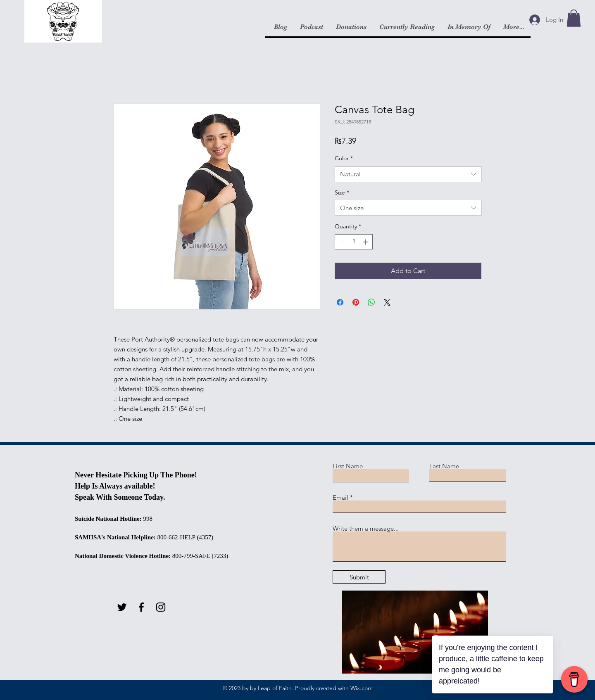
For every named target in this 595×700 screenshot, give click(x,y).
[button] (574, 18)
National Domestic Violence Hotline (122, 556)
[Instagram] (161, 607)
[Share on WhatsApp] (371, 302)
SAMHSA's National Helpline (114, 537)
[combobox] (408, 174)
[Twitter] (122, 607)
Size (342, 192)
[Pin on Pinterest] (356, 302)
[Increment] (366, 242)
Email (340, 497)
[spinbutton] (354, 242)
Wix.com (362, 688)
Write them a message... (366, 528)
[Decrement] (341, 242)
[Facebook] (141, 607)
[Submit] (359, 577)
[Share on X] (387, 302)
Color (344, 158)
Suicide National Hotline (107, 519)
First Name (348, 466)
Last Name (444, 466)
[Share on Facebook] (340, 302)
